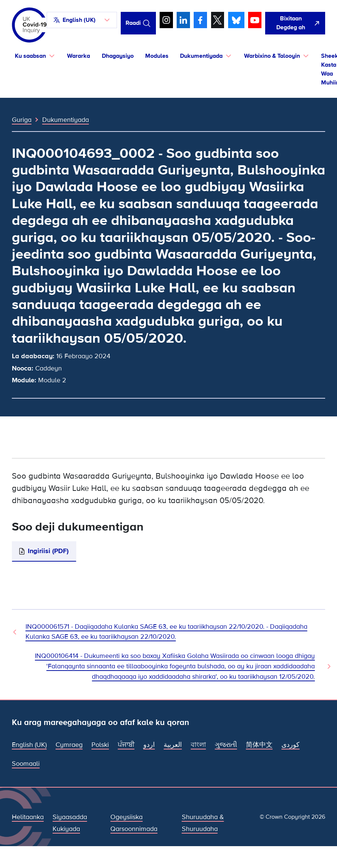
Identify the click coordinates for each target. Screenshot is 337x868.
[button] (82, 20)
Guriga (22, 120)
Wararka (79, 56)
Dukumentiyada (66, 120)
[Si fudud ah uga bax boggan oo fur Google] (295, 23)
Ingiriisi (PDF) (48, 551)
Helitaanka (28, 817)
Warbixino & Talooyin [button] (272, 56)
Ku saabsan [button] (30, 56)
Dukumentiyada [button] (201, 56)
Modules (157, 56)
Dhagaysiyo (118, 56)
